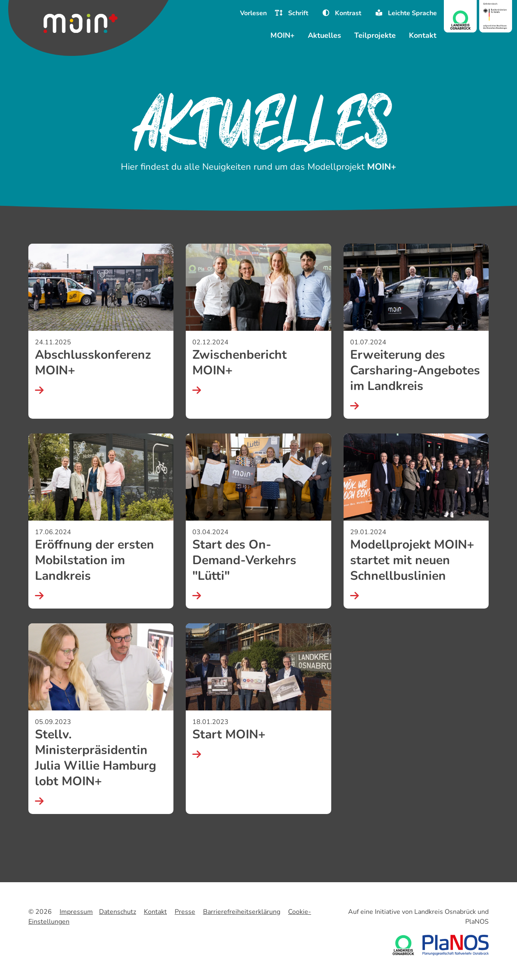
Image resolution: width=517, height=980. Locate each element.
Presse (185, 912)
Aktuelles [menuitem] (324, 35)
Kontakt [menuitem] (423, 35)
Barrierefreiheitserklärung (242, 912)
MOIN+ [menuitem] (283, 35)
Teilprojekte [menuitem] (375, 35)
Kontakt (155, 912)
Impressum (76, 912)
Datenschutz (118, 912)
